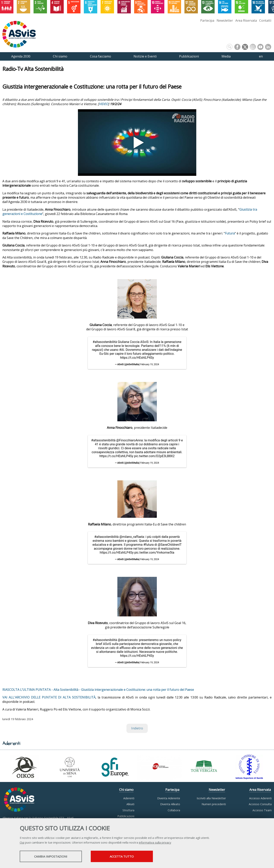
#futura (149, 545)
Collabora (174, 810)
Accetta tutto (122, 856)
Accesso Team (262, 810)
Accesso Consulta (260, 804)
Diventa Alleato (170, 804)
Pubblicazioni (126, 816)
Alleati (130, 804)
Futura (230, 233)
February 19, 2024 (150, 364)
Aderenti (129, 798)
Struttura (128, 810)
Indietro (137, 728)
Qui (22, 842)
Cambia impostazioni (51, 856)
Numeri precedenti (214, 804)
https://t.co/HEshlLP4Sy (137, 358)
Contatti (265, 20)
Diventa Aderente (169, 798)
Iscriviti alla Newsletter (211, 798)
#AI (122, 350)
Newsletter (225, 20)
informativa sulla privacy (155, 842)
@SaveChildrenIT (170, 545)
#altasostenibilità (105, 342)
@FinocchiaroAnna (129, 440)
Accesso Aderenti (260, 798)
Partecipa (207, 20)
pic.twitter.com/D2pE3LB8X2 (154, 456)
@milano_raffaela (132, 537)
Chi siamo (126, 790)
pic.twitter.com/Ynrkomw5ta (154, 553)
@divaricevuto (128, 640)
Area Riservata (246, 20)
